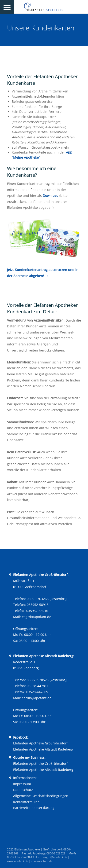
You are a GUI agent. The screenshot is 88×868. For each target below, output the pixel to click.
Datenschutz (23, 790)
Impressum (22, 784)
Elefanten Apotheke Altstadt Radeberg (43, 749)
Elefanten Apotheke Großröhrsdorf (40, 743)
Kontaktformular (26, 802)
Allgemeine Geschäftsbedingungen (41, 796)
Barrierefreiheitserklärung (34, 808)
